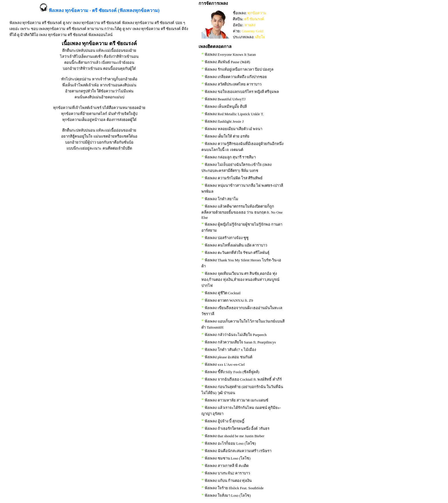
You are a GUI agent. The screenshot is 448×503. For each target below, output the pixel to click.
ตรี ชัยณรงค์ (254, 19)
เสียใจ (260, 37)
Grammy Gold (252, 31)
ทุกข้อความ (257, 13)
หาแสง (250, 25)
